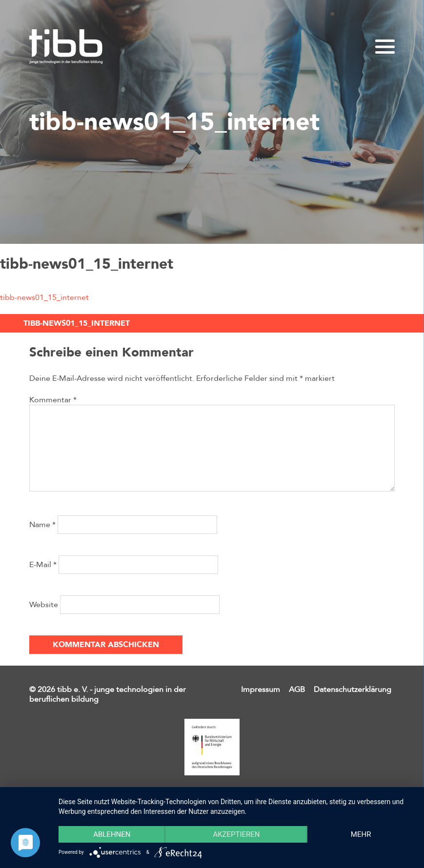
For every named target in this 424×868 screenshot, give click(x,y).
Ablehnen (112, 834)
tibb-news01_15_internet (44, 297)
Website (44, 605)
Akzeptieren (236, 834)
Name (42, 525)
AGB (297, 690)
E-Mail (43, 565)
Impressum (261, 690)
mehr (361, 834)
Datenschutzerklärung (353, 690)
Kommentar (53, 400)
